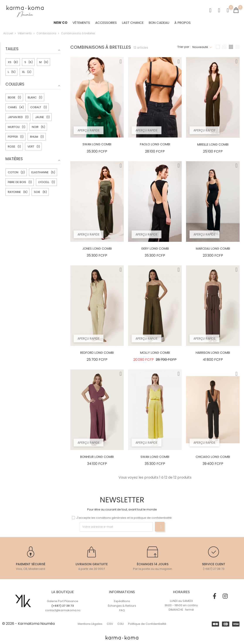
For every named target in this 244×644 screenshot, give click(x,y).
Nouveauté (200, 49)
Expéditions (122, 601)
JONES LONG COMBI (97, 251)
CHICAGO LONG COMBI (213, 459)
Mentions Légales (90, 624)
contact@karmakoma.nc (63, 610)
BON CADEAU (159, 24)
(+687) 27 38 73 (63, 606)
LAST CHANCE (133, 24)
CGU (121, 624)
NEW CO (60, 24)
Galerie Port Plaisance (63, 601)
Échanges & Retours (122, 606)
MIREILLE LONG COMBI (213, 147)
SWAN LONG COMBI (97, 147)
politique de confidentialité (153, 518)
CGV (110, 624)
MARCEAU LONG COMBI (213, 251)
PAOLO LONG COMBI (155, 147)
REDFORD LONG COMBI (97, 355)
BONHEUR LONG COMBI (97, 459)
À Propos (183, 24)
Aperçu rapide (90, 132)
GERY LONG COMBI (155, 251)
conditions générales (111, 518)
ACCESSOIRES (106, 24)
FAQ (122, 610)
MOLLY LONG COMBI (155, 355)
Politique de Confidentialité (147, 624)
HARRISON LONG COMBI (213, 355)
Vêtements (81, 24)
